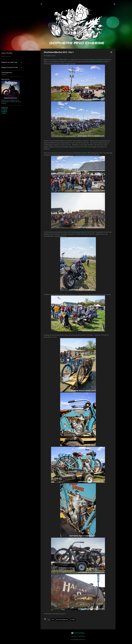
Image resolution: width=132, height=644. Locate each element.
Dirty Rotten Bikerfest (96, 62)
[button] (111, 53)
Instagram (4, 110)
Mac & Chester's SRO (84, 153)
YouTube (4, 113)
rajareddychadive (82, 636)
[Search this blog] (12, 56)
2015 (53, 620)
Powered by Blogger (78, 633)
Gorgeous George (80, 232)
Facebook (4, 111)
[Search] (114, 5)
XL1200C (73, 620)
